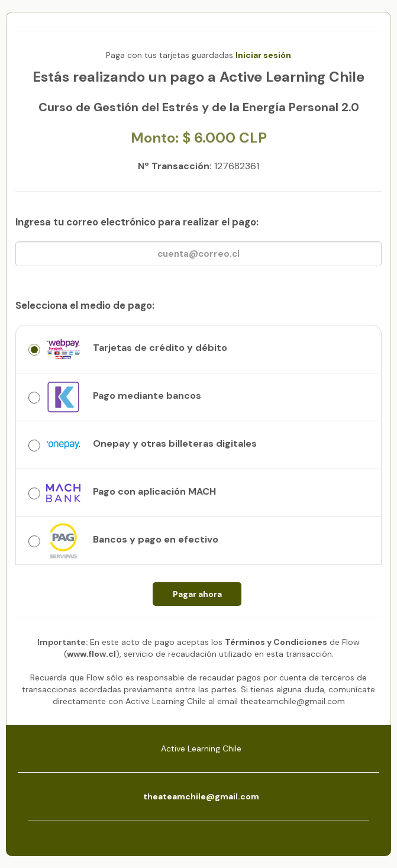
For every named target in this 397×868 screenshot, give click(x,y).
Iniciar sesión (263, 55)
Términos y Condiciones (276, 642)
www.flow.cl (91, 654)
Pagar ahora (197, 594)
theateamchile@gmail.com (201, 796)
